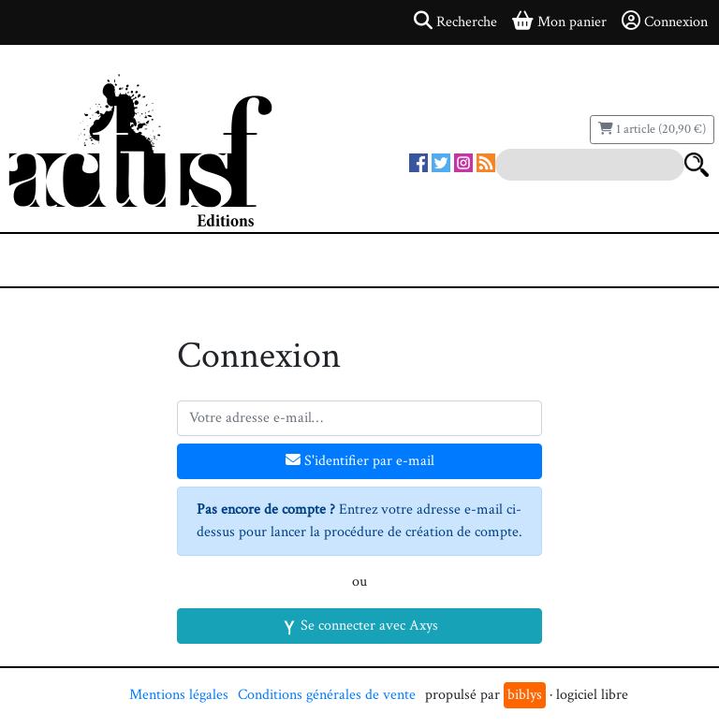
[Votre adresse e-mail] (359, 418)
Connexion (665, 22)
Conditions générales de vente (327, 695)
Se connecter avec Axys (360, 626)
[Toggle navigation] (71, 260)
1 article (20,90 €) (652, 129)
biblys (525, 695)
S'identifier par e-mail (360, 461)
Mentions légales (179, 695)
